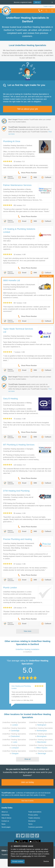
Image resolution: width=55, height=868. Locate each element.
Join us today (27, 782)
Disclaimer (32, 821)
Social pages (6, 827)
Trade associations (35, 812)
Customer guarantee (35, 827)
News (3, 824)
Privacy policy (33, 815)
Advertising (5, 815)
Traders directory (34, 818)
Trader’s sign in (48, 6)
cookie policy (27, 856)
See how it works (27, 801)
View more (27, 631)
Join (37, 2)
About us (5, 812)
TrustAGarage (6, 855)
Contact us (5, 821)
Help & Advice (6, 818)
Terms (30, 824)
